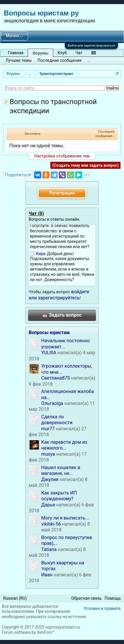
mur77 (48, 429)
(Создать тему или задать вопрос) (85, 165)
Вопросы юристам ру (41, 13)
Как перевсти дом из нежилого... (64, 445)
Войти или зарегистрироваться (91, 46)
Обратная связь (87, 598)
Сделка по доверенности (57, 420)
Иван (47, 575)
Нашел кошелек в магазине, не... (61, 470)
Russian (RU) (15, 598)
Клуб (62, 53)
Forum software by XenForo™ (28, 632)
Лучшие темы (19, 60)
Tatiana (49, 549)
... (89, 60)
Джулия (50, 479)
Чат (79, 53)
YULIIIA (49, 353)
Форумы (40, 53)
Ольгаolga (52, 403)
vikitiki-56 (51, 524)
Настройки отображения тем (62, 156)
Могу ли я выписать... (65, 518)
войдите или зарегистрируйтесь (59, 295)
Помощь (113, 598)
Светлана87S (56, 378)
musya (48, 454)
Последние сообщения (59, 60)
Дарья (48, 505)
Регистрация (62, 193)
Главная (16, 53)
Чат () (36, 214)
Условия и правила (102, 608)
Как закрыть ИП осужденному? (59, 496)
